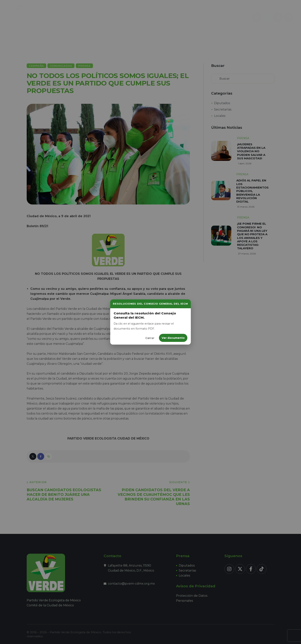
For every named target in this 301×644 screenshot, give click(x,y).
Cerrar (150, 338)
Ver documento (173, 338)
